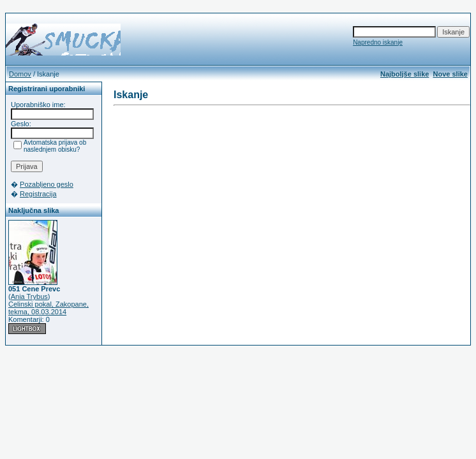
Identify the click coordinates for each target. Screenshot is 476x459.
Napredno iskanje (378, 42)
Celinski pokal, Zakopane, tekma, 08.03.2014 (48, 308)
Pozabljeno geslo (47, 184)
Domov (20, 74)
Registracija (38, 194)
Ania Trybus (29, 296)
